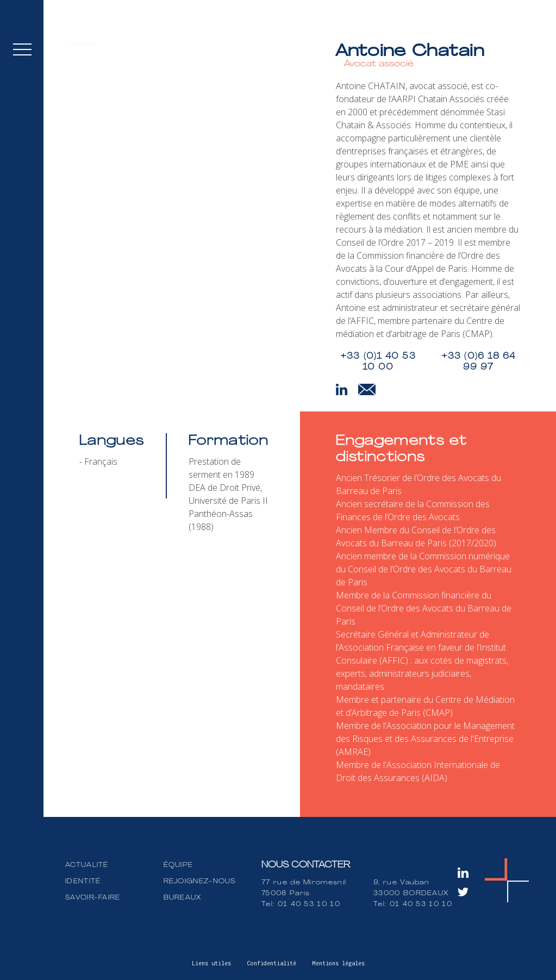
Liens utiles (211, 963)
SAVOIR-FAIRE (93, 898)
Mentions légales (339, 963)
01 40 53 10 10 (309, 904)
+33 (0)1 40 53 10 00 (378, 362)
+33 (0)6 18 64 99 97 (478, 362)
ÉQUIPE (179, 865)
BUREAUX (183, 898)
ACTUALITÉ (87, 865)
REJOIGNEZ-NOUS (200, 882)
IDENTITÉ (83, 882)
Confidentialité (272, 963)
